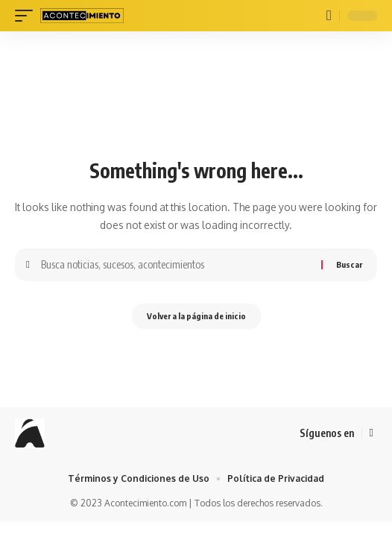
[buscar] (329, 16)
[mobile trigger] (28, 16)
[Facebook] (372, 433)
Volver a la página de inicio (196, 316)
